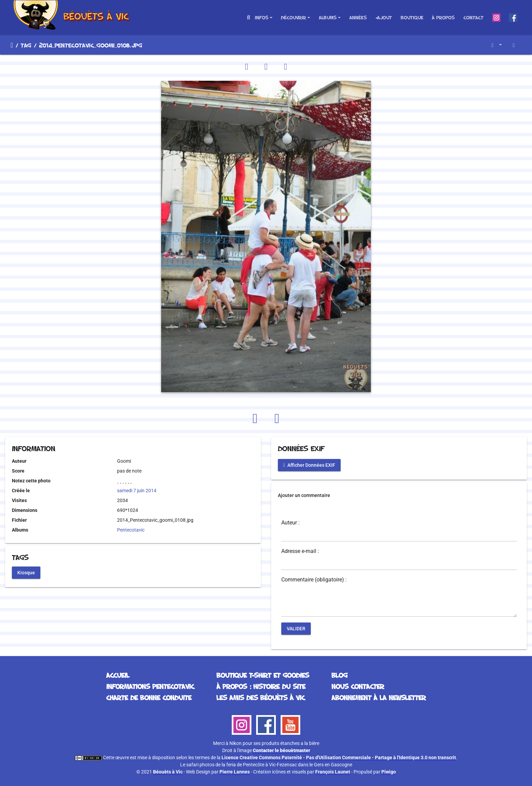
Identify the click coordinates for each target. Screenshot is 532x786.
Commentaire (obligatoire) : (314, 580)
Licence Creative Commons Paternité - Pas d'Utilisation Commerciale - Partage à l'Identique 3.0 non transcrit (339, 758)
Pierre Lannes (235, 772)
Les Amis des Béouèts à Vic (261, 697)
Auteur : (290, 523)
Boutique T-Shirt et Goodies (263, 675)
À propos (443, 17)
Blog (339, 675)
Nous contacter (358, 686)
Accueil (12, 45)
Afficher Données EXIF (309, 465)
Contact (473, 17)
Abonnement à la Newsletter (379, 697)
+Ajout (384, 17)
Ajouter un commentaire (304, 495)
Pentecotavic (131, 530)
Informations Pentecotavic (150, 686)
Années (358, 17)
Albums (328, 17)
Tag (26, 45)
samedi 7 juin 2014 (137, 491)
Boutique (412, 17)
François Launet (333, 772)
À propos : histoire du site (261, 686)
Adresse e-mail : (300, 551)
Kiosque (26, 572)
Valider (296, 629)
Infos (262, 17)
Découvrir (293, 17)
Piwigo (389, 772)
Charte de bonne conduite (149, 697)
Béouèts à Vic (168, 772)
